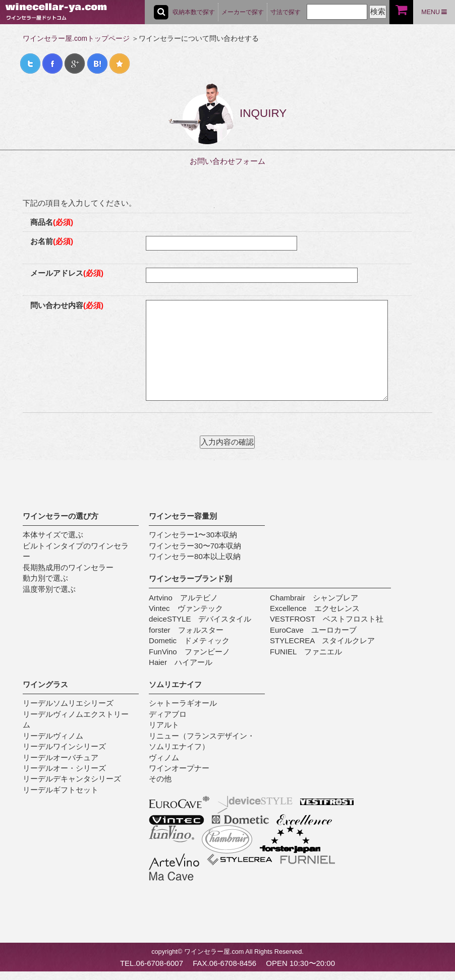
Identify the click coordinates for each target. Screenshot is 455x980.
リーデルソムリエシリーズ (68, 703)
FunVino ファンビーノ (189, 652)
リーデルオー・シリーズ (64, 768)
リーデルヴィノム (53, 736)
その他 (160, 779)
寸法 (286, 12)
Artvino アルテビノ (183, 598)
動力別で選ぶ (45, 578)
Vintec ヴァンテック (186, 608)
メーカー (243, 12)
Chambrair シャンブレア (314, 598)
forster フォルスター (186, 630)
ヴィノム (164, 757)
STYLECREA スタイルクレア (322, 640)
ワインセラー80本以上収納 (195, 556)
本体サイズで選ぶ (53, 535)
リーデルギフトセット (61, 790)
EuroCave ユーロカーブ (313, 630)
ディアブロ (168, 714)
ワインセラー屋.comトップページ (76, 39)
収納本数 (194, 12)
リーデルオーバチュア (61, 757)
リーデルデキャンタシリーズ (72, 779)
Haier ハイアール (181, 662)
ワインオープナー (179, 768)
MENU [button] (434, 12)
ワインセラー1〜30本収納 (193, 535)
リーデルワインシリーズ (64, 746)
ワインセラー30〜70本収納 (195, 546)
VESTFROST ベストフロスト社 (327, 619)
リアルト (164, 725)
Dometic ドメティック (189, 640)
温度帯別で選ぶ (49, 589)
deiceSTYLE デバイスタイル (200, 619)
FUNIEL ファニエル (306, 652)
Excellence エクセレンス (315, 608)
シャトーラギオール (183, 703)
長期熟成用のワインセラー (68, 567)
